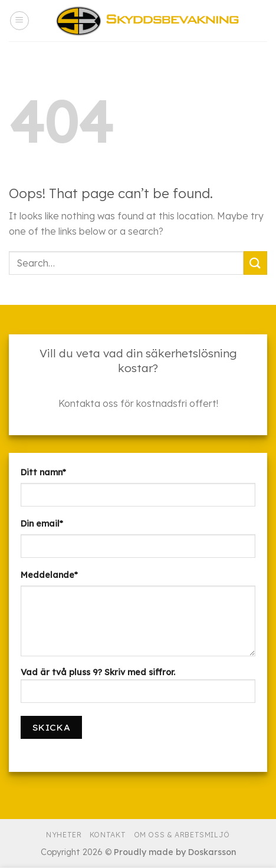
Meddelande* (49, 575)
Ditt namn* (43, 472)
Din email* (42, 524)
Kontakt (108, 835)
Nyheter (64, 835)
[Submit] (255, 263)
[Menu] (19, 21)
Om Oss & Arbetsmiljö (182, 835)
